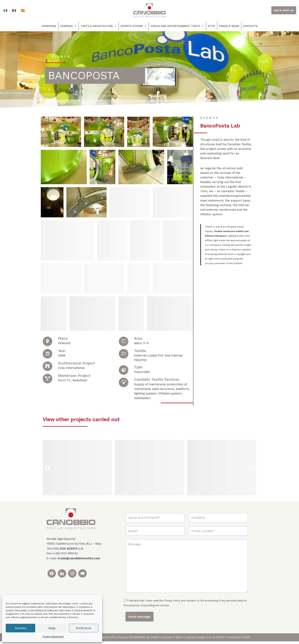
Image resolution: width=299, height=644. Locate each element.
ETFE (212, 26)
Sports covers (134, 26)
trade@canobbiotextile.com (79, 561)
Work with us (284, 10)
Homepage (49, 26)
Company (68, 26)
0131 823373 (69, 551)
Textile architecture (99, 26)
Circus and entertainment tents (177, 26)
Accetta (20, 628)
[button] (48, 470)
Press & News (229, 26)
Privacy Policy (172, 603)
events (62, 57)
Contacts (250, 26)
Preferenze (84, 628)
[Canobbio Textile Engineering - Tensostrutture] (149, 10)
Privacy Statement (53, 637)
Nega (52, 628)
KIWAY (246, 640)
